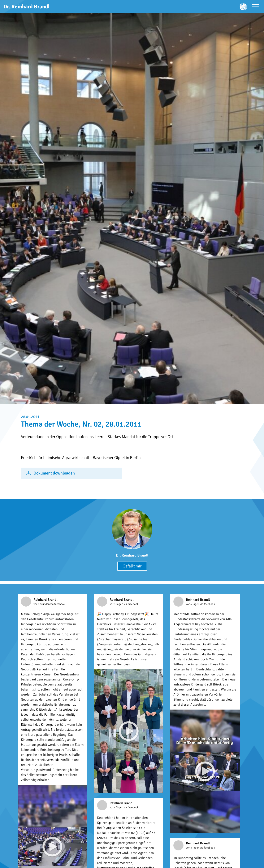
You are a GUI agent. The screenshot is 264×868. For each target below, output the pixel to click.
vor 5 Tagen (193, 848)
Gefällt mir (132, 566)
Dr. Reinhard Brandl (132, 555)
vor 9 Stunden (42, 604)
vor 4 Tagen (193, 604)
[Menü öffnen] (256, 7)
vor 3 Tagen (117, 604)
